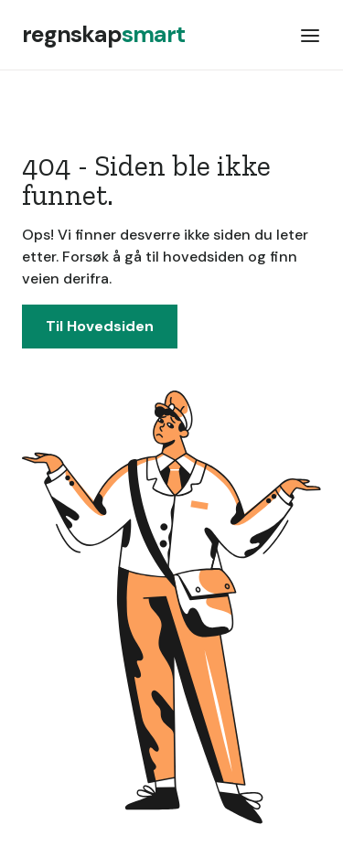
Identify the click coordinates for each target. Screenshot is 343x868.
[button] (310, 35)
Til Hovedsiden (100, 326)
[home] (103, 35)
